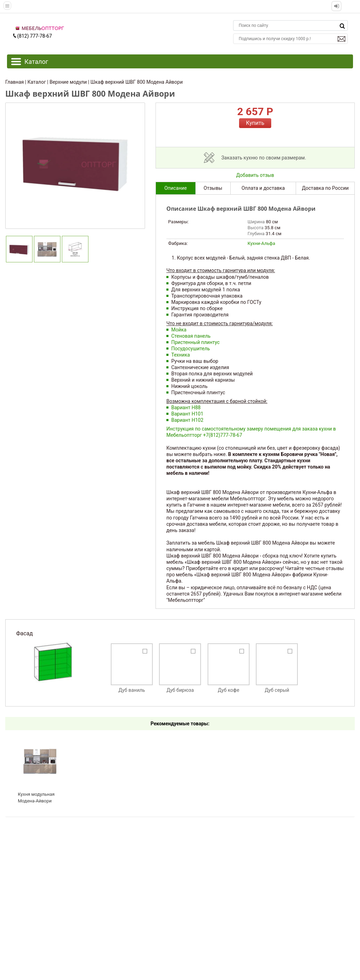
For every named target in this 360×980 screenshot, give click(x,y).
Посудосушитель (191, 349)
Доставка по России (325, 188)
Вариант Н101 (187, 414)
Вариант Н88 (186, 407)
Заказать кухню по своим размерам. (264, 158)
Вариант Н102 (187, 420)
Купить (255, 123)
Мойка (179, 330)
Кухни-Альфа (261, 243)
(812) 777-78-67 (32, 36)
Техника (181, 355)
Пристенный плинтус (195, 342)
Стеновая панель (191, 336)
